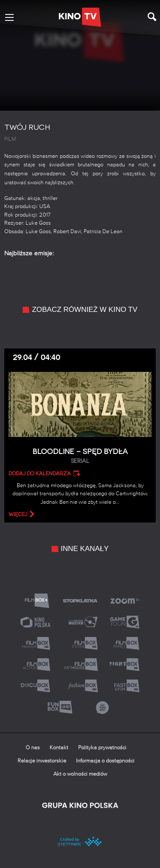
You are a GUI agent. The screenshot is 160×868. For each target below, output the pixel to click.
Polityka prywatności (102, 748)
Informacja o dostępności (105, 761)
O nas (33, 748)
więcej (18, 514)
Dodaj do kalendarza (40, 474)
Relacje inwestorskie (42, 761)
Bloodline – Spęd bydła (80, 456)
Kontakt (59, 748)
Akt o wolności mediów (80, 774)
